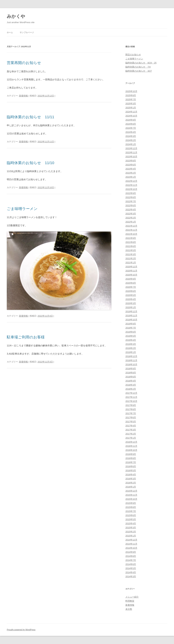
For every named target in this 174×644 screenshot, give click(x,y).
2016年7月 (131, 462)
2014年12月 (131, 540)
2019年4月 (131, 340)
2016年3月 (131, 479)
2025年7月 (131, 99)
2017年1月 (131, 438)
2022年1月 (131, 222)
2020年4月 (131, 299)
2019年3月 (131, 344)
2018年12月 (131, 356)
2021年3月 (131, 254)
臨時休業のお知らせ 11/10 (31, 163)
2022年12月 (131, 181)
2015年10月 (131, 499)
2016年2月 (131, 483)
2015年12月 (131, 491)
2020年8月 (131, 283)
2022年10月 (131, 189)
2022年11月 (131, 185)
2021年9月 (131, 238)
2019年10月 (131, 320)
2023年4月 (131, 169)
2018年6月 (131, 377)
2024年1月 (131, 144)
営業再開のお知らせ (24, 63)
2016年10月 (131, 450)
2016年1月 (131, 487)
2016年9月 (131, 454)
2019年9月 (131, 324)
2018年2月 (131, 389)
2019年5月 (131, 336)
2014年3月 (131, 576)
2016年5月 (131, 470)
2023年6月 (131, 165)
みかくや (16, 16)
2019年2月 (131, 348)
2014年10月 (131, 548)
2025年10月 (131, 91)
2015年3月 (131, 528)
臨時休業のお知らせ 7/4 (138, 67)
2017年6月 (131, 417)
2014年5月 (131, 568)
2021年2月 (131, 258)
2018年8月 (131, 373)
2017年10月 (131, 401)
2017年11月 (131, 397)
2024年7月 (131, 128)
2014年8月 (131, 556)
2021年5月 (131, 250)
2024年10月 (131, 116)
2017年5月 (131, 422)
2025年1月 (131, 108)
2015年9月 (131, 503)
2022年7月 (131, 201)
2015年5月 (131, 519)
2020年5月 (131, 295)
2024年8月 (131, 124)
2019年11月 (131, 316)
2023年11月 (131, 152)
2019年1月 (131, 352)
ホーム (10, 32)
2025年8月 (131, 95)
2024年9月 (131, 120)
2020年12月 (131, 267)
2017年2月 (131, 434)
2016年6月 (131, 466)
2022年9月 (131, 193)
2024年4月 (131, 132)
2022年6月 (131, 205)
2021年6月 (131, 246)
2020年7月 (131, 287)
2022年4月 (131, 210)
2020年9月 (131, 279)
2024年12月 (131, 112)
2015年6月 (131, 515)
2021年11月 (131, 230)
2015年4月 (131, 523)
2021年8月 (131, 242)
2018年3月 (131, 385)
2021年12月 (131, 226)
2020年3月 (131, 303)
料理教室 (130, 601)
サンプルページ (27, 32)
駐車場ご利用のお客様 (26, 337)
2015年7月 (131, 511)
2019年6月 (131, 332)
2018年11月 (131, 360)
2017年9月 (131, 405)
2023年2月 (131, 173)
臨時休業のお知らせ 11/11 (31, 117)
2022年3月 (131, 214)
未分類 (129, 609)
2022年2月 (131, 218)
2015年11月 (131, 495)
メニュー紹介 (132, 597)
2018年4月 (131, 381)
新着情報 (23, 96)
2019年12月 (131, 311)
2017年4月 (131, 426)
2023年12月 (131, 148)
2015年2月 (131, 532)
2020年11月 (131, 271)
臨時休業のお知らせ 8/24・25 (141, 63)
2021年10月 (131, 234)
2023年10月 (131, 157)
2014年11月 (131, 544)
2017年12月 (131, 393)
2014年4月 (131, 572)
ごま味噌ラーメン (22, 209)
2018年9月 (131, 369)
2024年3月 (131, 136)
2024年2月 (131, 140)
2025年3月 (131, 104)
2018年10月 (131, 364)
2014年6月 (131, 564)
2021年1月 (131, 263)
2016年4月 (131, 475)
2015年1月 (131, 536)
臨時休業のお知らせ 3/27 (139, 71)
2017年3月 (131, 430)
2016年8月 (131, 458)
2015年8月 (131, 507)
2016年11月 (131, 446)
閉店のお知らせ (133, 55)
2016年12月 (131, 442)
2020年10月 (131, 275)
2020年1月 (131, 307)
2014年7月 (131, 560)
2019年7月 (131, 328)
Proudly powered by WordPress (21, 630)
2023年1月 (131, 177)
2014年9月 (131, 552)
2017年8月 (131, 409)
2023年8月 (131, 161)
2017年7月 (131, 413)
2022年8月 (131, 197)
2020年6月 (131, 291)
